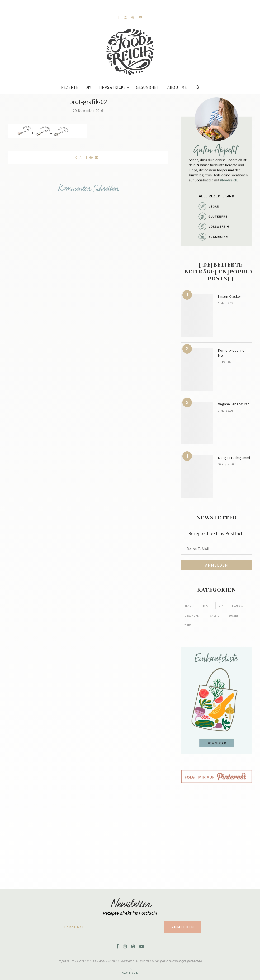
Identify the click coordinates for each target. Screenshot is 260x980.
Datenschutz (87, 961)
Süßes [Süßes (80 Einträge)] (233, 616)
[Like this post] (81, 157)
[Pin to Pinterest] (91, 157)
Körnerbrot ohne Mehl (231, 353)
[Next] (84, 8)
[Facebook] (119, 17)
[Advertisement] (217, 832)
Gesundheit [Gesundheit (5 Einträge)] (193, 616)
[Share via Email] (97, 157)
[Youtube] (141, 17)
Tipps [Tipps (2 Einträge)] (188, 625)
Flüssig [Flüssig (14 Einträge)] (237, 606)
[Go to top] (130, 972)
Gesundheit (148, 87)
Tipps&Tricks (112, 87)
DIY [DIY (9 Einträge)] (221, 606)
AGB (102, 961)
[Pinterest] (133, 17)
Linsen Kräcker (230, 296)
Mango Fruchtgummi (234, 458)
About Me (177, 87)
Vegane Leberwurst (233, 404)
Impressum (66, 961)
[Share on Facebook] (86, 157)
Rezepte (70, 87)
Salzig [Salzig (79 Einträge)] (215, 616)
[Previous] (79, 8)
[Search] (198, 85)
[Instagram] (126, 17)
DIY (88, 87)
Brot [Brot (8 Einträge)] (206, 606)
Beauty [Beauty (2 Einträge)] (189, 606)
